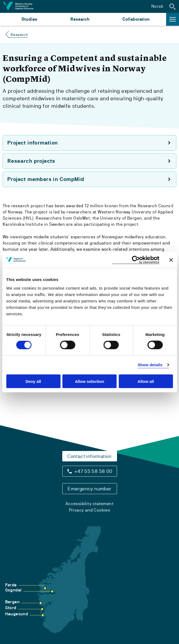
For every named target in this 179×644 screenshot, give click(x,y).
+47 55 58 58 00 (93, 471)
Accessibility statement (90, 504)
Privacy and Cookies (90, 510)
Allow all (146, 381)
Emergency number (89, 489)
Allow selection (90, 381)
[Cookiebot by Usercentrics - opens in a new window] (136, 260)
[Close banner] (171, 260)
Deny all (33, 381)
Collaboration (136, 19)
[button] (173, 6)
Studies (29, 19)
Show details (150, 365)
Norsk (157, 6)
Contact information (90, 456)
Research (80, 19)
